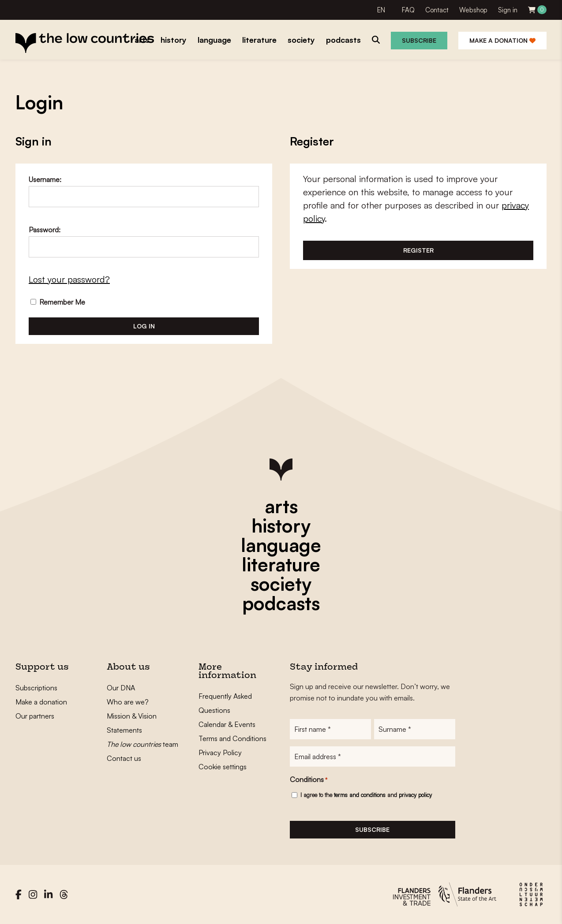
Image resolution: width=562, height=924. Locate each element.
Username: (45, 179)
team (142, 744)
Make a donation (502, 40)
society (281, 584)
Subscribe (419, 40)
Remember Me (58, 302)
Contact (437, 10)
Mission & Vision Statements (132, 723)
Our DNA (121, 688)
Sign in (508, 10)
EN (381, 10)
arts (281, 506)
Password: (45, 230)
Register (418, 250)
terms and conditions (360, 795)
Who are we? (128, 702)
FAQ (408, 10)
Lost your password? (69, 279)
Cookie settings (223, 767)
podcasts (281, 603)
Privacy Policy (220, 753)
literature (281, 564)
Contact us (124, 758)
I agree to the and (366, 795)
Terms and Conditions (232, 738)
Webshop (473, 10)
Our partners (35, 716)
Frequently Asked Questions (225, 703)
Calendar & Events (227, 724)
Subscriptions (36, 688)
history (281, 525)
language (281, 545)
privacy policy (415, 795)
